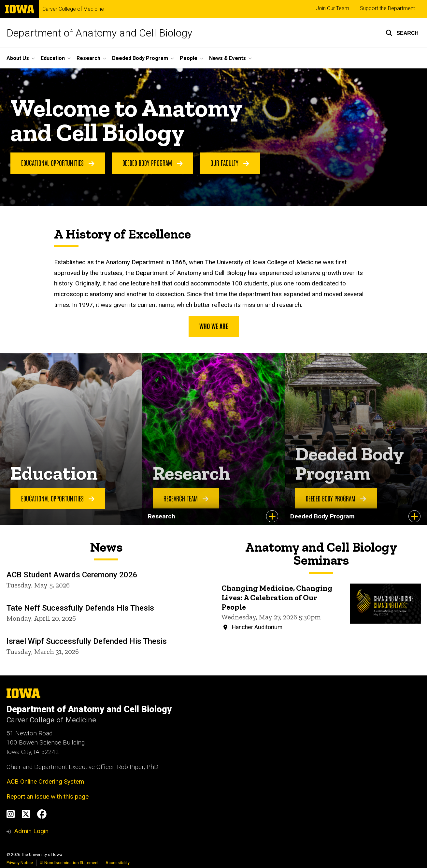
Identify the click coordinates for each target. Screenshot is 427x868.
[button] (402, 33)
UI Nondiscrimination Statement (69, 863)
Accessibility (118, 863)
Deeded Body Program (153, 163)
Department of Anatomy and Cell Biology (99, 33)
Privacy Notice (20, 863)
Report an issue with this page (48, 796)
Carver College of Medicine (73, 9)
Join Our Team (333, 8)
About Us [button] (18, 58)
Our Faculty (230, 163)
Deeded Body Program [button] (140, 58)
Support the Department (387, 8)
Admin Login (31, 831)
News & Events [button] (228, 58)
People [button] (189, 58)
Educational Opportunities (58, 163)
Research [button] (88, 58)
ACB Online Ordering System (45, 781)
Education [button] (53, 58)
